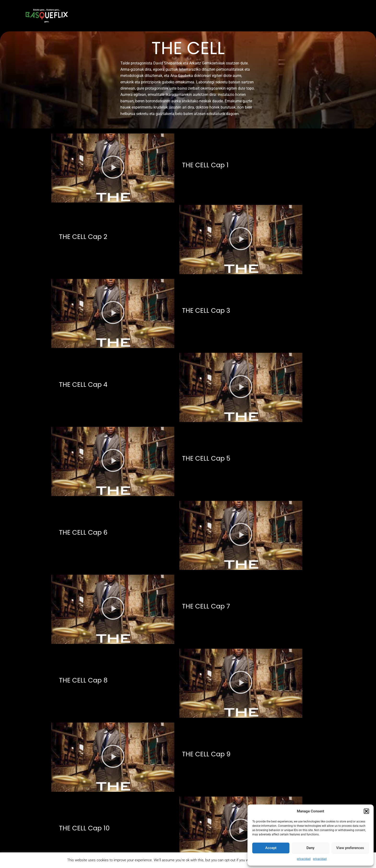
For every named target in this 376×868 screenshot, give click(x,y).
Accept (271, 848)
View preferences (350, 848)
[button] (366, 811)
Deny (310, 848)
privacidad (304, 859)
